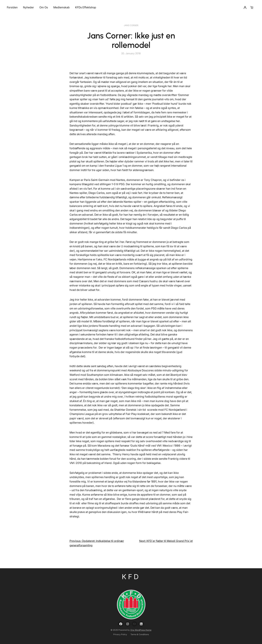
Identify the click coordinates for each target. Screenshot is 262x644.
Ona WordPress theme (141, 630)
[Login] (245, 7)
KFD (131, 577)
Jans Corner (131, 25)
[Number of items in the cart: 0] (252, 7)
